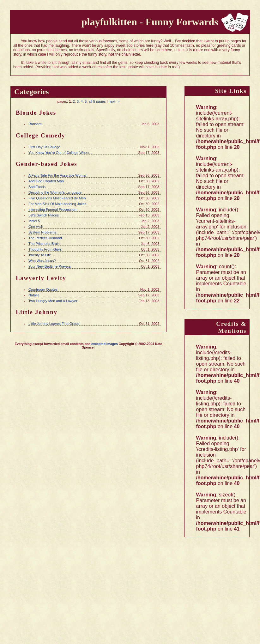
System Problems (42, 232)
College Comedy (41, 135)
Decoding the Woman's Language (55, 192)
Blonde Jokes (36, 113)
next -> (114, 101)
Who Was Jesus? (42, 261)
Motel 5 (34, 221)
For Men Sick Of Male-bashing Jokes (57, 204)
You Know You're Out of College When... (60, 153)
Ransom (35, 124)
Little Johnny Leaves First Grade (54, 324)
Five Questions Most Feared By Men (57, 198)
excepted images (105, 344)
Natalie (34, 295)
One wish (36, 227)
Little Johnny (37, 312)
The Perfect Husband (45, 238)
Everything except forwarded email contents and (53, 344)
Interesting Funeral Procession (52, 210)
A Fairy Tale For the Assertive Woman (58, 175)
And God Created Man (46, 181)
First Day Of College (44, 147)
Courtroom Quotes (43, 289)
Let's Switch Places (44, 215)
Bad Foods (37, 187)
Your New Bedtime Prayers (50, 266)
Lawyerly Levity (41, 278)
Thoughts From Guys (45, 249)
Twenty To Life (40, 255)
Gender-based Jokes (47, 164)
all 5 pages (97, 101)
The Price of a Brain (44, 244)
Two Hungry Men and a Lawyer (53, 301)
